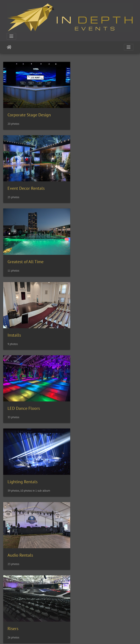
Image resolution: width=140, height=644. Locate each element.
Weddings (86, 538)
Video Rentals (20, 538)
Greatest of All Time (26, 184)
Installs (84, 183)
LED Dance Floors (24, 254)
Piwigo (79, 635)
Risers (83, 325)
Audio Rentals (20, 325)
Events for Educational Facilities (37, 609)
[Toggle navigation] (11, 36)
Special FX (17, 396)
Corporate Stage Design (29, 112)
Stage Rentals (90, 396)
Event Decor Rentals (96, 112)
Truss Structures (92, 467)
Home (9, 47)
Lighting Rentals (93, 255)
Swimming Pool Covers (28, 467)
